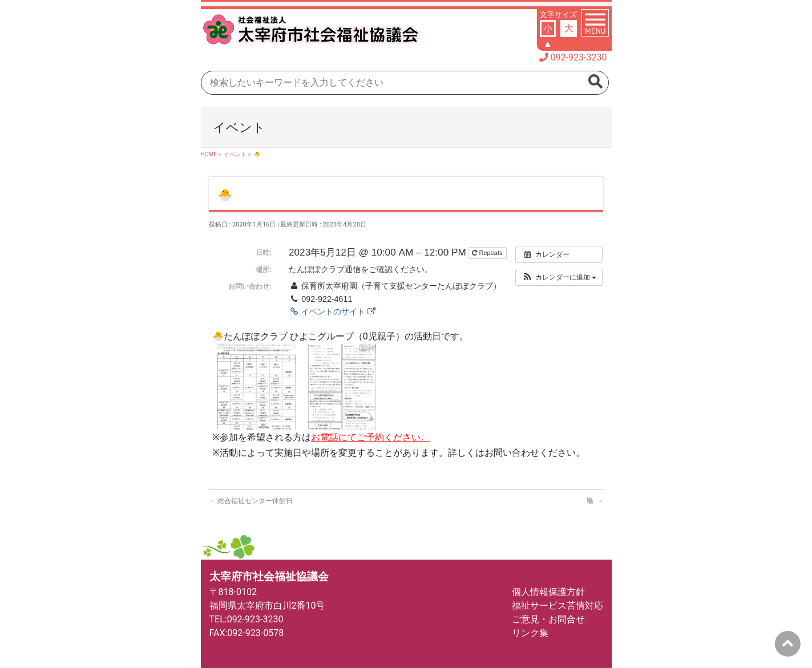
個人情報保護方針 (548, 592)
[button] (559, 277)
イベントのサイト (332, 311)
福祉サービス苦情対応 (558, 606)
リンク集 (530, 633)
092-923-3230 (579, 57)
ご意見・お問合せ (548, 619)
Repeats (488, 253)
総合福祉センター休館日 (251, 501)
